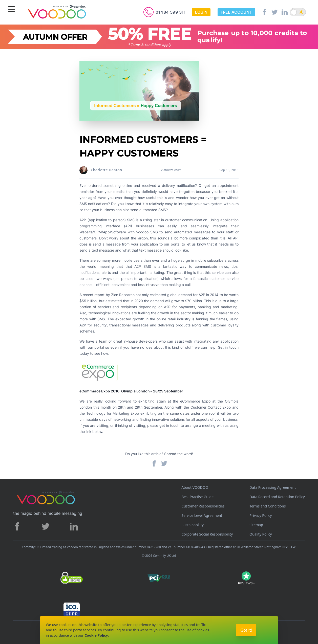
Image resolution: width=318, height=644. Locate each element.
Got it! (246, 630)
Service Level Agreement (202, 515)
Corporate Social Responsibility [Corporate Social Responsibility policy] (207, 534)
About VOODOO (195, 487)
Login (201, 12)
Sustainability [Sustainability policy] (193, 525)
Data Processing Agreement (273, 487)
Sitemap (256, 525)
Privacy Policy (261, 515)
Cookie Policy (96, 635)
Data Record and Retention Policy (277, 497)
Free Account (236, 12)
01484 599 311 (171, 12)
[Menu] (12, 10)
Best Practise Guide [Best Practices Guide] (197, 497)
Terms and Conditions (268, 506)
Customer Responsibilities (203, 506)
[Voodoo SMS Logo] (57, 13)
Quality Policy (261, 534)
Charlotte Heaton (106, 170)
